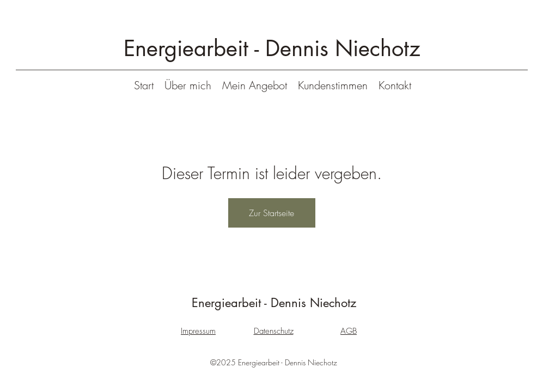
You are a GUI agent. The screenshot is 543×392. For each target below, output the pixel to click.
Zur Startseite (271, 213)
